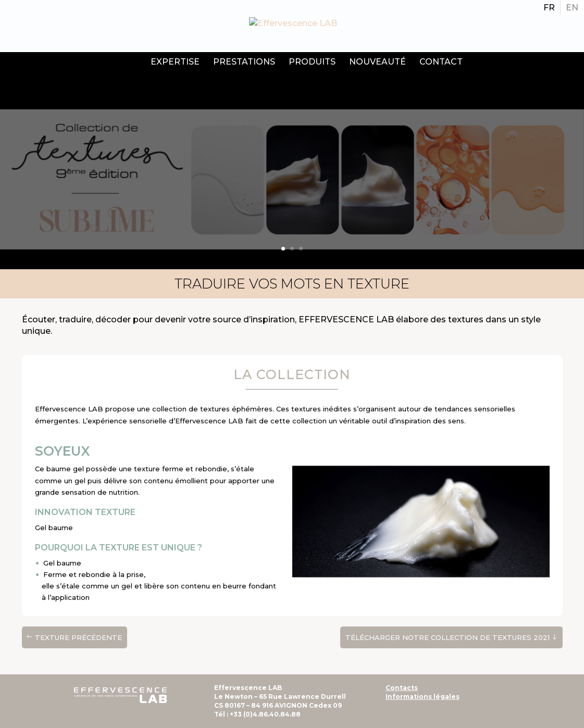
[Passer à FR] (549, 8)
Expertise (175, 62)
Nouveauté (377, 62)
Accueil (129, 63)
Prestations (244, 62)
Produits (312, 62)
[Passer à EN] (572, 8)
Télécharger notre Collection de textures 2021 (448, 637)
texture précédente (78, 637)
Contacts (402, 688)
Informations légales (423, 696)
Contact (441, 62)
